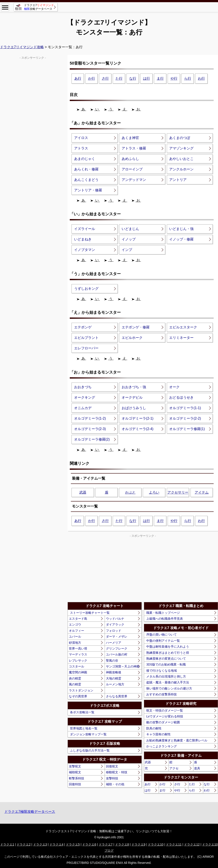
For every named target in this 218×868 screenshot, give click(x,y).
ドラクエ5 (73, 844)
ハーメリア (114, 643)
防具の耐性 (154, 728)
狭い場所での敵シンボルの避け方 (169, 688)
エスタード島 (78, 619)
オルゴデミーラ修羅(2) (92, 439)
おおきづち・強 (134, 387)
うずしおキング (86, 289)
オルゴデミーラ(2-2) (185, 418)
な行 (133, 78)
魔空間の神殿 (78, 672)
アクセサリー (178, 492)
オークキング (85, 397)
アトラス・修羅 (134, 148)
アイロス (81, 138)
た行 (119, 78)
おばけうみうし (134, 408)
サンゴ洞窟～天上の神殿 (123, 666)
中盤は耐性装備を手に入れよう (168, 647)
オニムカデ (83, 408)
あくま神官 (130, 138)
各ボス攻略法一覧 (82, 712)
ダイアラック (115, 624)
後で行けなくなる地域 (162, 671)
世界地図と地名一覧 (84, 728)
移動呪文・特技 (117, 772)
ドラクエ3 (40, 844)
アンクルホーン (181, 169)
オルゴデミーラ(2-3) (90, 429)
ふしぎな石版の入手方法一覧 (90, 750)
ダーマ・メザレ (117, 636)
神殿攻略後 (114, 672)
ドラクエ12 (192, 844)
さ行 (105, 78)
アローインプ (132, 169)
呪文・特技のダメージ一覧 (165, 710)
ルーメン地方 (115, 684)
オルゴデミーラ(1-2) (90, 418)
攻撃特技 (112, 778)
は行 (146, 78)
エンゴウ (75, 624)
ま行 (160, 78)
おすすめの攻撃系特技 (162, 694)
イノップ (129, 239)
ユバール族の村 (117, 654)
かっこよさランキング (162, 746)
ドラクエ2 (24, 844)
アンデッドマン (134, 180)
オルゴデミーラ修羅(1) (187, 429)
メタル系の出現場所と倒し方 (166, 676)
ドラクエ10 (156, 844)
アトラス (81, 148)
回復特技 (75, 784)
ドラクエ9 (138, 844)
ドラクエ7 (106, 844)
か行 (92, 78)
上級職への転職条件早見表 (165, 619)
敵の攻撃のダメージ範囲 (163, 722)
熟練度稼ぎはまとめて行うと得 (168, 653)
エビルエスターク (183, 327)
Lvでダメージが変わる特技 (165, 716)
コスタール (77, 666)
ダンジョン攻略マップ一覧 (88, 734)
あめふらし (130, 159)
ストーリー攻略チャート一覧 (90, 613)
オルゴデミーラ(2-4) (138, 429)
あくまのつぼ (180, 138)
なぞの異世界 (78, 696)
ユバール (75, 636)
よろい (154, 492)
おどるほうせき (181, 397)
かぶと (130, 492)
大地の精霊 (114, 678)
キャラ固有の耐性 (158, 734)
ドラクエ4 (56, 844)
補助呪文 (75, 772)
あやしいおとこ (181, 159)
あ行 (78, 78)
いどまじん (130, 229)
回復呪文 (112, 766)
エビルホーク (132, 338)
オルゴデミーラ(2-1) (138, 418)
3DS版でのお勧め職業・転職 (166, 664)
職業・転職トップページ (163, 613)
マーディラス (78, 654)
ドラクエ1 (7, 844)
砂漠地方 (75, 643)
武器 (83, 492)
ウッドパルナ (115, 619)
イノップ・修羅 (181, 239)
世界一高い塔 (78, 648)
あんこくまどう (86, 180)
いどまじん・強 (181, 229)
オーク (174, 387)
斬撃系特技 (77, 778)
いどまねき (83, 239)
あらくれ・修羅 (86, 169)
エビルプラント (86, 338)
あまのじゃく (85, 159)
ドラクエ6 (89, 844)
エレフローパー (86, 348)
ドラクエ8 (122, 844)
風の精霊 (75, 684)
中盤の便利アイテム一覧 (163, 641)
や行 (174, 78)
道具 (197, 768)
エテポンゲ (83, 327)
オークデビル (132, 397)
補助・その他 (115, 784)
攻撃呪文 (75, 766)
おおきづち (83, 387)
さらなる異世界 (117, 696)
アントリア (178, 180)
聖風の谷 (112, 660)
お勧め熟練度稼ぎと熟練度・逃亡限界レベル (177, 740)
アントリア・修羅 (88, 190)
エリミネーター (181, 338)
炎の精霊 (75, 678)
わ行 (201, 78)
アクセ (174, 768)
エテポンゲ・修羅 (136, 327)
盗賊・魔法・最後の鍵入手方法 (168, 682)
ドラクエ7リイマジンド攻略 (22, 47)
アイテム (202, 492)
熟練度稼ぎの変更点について (166, 659)
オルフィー (77, 631)
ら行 (188, 78)
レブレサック (78, 660)
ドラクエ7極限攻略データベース (30, 812)
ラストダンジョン (81, 690)
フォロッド (114, 631)
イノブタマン (85, 250)
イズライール (85, 229)
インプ (127, 250)
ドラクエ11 (174, 844)
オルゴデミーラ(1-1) (185, 408)
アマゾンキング (181, 148)
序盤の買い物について (162, 635)
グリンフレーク (117, 648)
